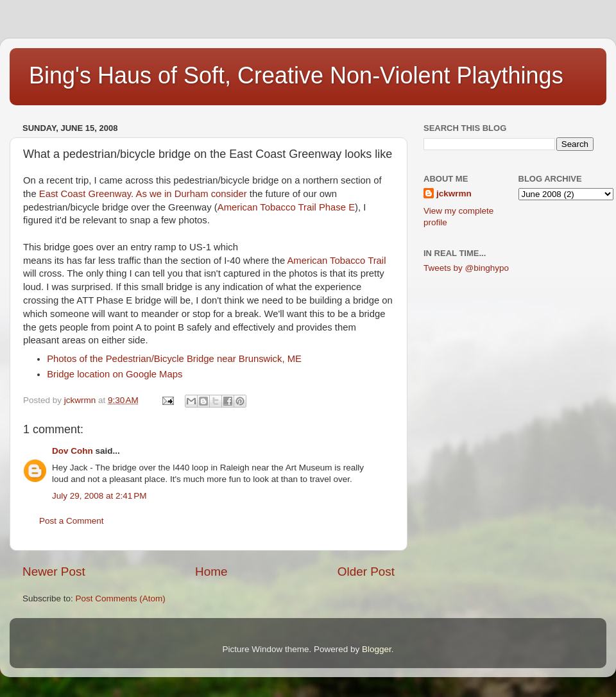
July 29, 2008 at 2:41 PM (99, 496)
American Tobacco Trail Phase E (286, 207)
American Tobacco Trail (336, 261)
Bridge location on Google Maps (115, 374)
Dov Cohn (73, 451)
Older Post (366, 572)
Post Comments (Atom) (121, 598)
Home (211, 572)
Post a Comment (72, 521)
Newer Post (54, 572)
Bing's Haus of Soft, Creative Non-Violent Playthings (296, 75)
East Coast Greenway (85, 194)
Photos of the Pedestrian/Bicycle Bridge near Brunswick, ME (174, 359)
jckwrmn (454, 194)
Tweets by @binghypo (466, 268)
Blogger (377, 649)
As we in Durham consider (191, 194)
